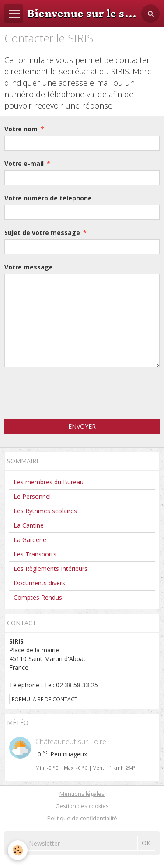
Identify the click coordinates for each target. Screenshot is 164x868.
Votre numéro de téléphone (48, 198)
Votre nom (21, 129)
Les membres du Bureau (49, 482)
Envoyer (82, 426)
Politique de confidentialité (82, 818)
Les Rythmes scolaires (45, 511)
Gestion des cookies (82, 806)
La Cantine (29, 525)
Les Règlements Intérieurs (51, 569)
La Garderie (30, 540)
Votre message (29, 267)
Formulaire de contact (45, 699)
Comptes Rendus (38, 597)
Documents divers (39, 583)
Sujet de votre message (42, 233)
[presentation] (71, 393)
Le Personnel (32, 496)
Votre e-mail (24, 163)
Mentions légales (82, 794)
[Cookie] (18, 850)
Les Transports (35, 554)
